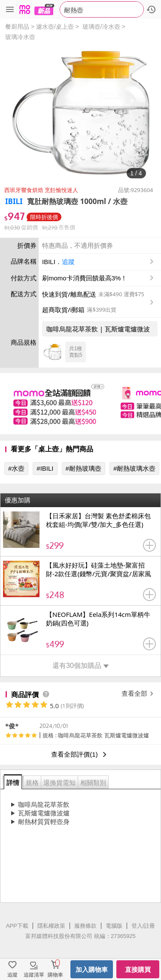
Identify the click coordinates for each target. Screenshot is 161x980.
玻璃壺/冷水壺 (101, 27)
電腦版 (114, 926)
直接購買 (138, 969)
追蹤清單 (34, 975)
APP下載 (17, 926)
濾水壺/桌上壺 (55, 27)
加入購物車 (92, 969)
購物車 (55, 975)
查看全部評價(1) (80, 755)
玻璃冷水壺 (20, 37)
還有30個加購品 (80, 666)
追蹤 (68, 262)
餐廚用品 (17, 27)
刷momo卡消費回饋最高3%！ (85, 278)
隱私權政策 (51, 926)
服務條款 (85, 926)
